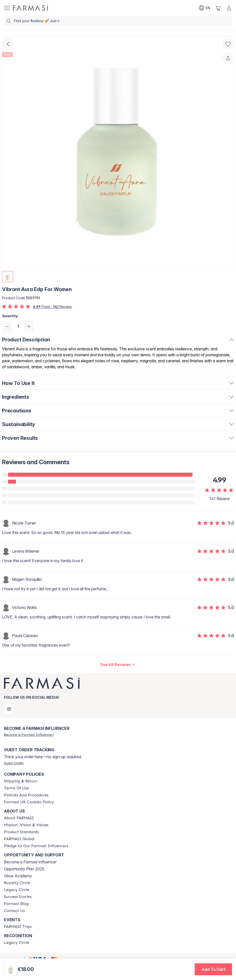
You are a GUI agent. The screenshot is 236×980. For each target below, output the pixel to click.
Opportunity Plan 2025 (24, 869)
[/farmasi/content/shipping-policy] (21, 781)
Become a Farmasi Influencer (30, 862)
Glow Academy (18, 876)
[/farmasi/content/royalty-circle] (17, 883)
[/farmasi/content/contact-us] (14, 911)
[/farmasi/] (30, 8)
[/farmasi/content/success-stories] (18, 897)
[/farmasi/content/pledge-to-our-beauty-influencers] (36, 846)
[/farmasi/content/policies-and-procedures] (26, 795)
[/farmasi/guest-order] (14, 763)
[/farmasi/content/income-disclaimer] (29, 802)
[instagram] (9, 709)
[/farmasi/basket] (218, 8)
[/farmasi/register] (29, 735)
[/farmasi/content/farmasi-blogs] (16, 904)
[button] (213, 969)
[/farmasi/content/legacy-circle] (17, 890)
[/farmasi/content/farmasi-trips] (18, 927)
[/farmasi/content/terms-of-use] (16, 788)
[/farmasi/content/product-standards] (21, 832)
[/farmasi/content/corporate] (19, 839)
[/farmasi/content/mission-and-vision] (26, 825)
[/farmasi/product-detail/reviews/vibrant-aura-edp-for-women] (118, 665)
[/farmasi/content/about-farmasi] (19, 818)
